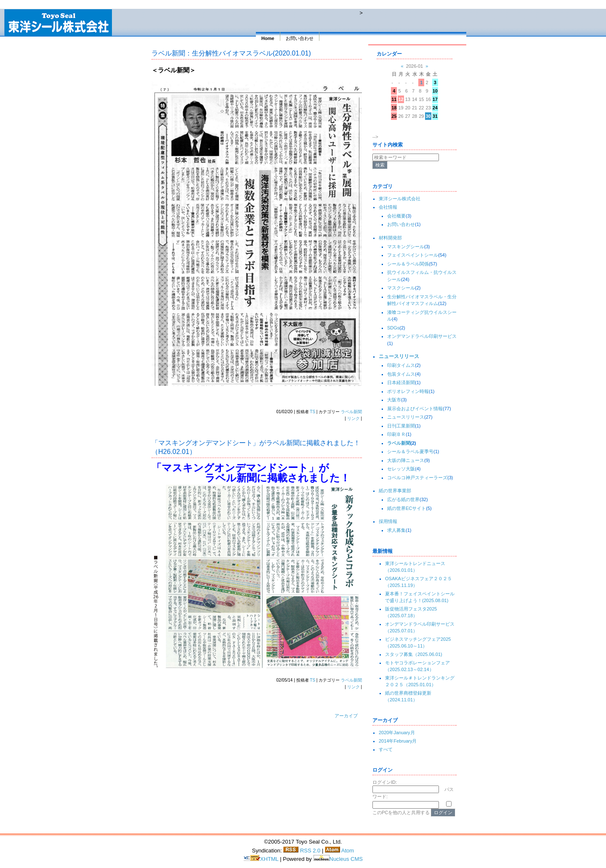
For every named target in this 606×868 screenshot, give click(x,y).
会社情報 (388, 207)
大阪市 (394, 400)
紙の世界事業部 (395, 491)
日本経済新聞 (401, 382)
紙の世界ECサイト (407, 508)
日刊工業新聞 (401, 426)
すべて (386, 749)
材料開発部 (390, 238)
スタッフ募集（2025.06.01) (414, 654)
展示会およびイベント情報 (415, 409)
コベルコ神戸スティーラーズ (417, 478)
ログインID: (385, 782)
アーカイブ (346, 716)
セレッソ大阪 (401, 469)
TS (312, 412)
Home (268, 38)
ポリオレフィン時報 (408, 391)
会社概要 (396, 216)
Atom (339, 851)
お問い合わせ (300, 38)
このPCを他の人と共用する (401, 812)
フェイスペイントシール (413, 255)
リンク (353, 418)
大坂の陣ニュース (406, 460)
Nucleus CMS (338, 859)
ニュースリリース (399, 356)
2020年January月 (397, 733)
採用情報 (388, 521)
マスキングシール (406, 247)
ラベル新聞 (351, 412)
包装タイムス (401, 374)
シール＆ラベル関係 (408, 264)
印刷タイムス (401, 365)
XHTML (262, 859)
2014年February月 (398, 741)
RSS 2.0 (302, 851)
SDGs (393, 328)
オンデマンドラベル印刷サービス (422, 336)
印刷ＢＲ (396, 434)
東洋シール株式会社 (400, 199)
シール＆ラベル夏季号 (410, 451)
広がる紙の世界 (403, 499)
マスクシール (401, 288)
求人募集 (396, 530)
